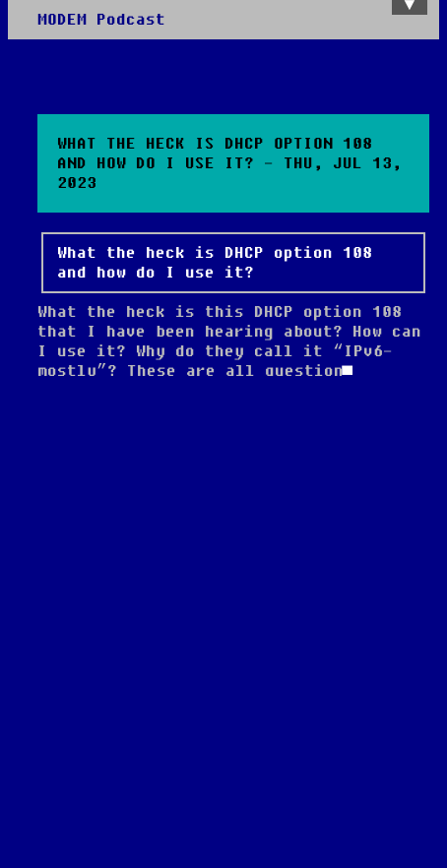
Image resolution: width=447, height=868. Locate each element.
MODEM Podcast (101, 20)
